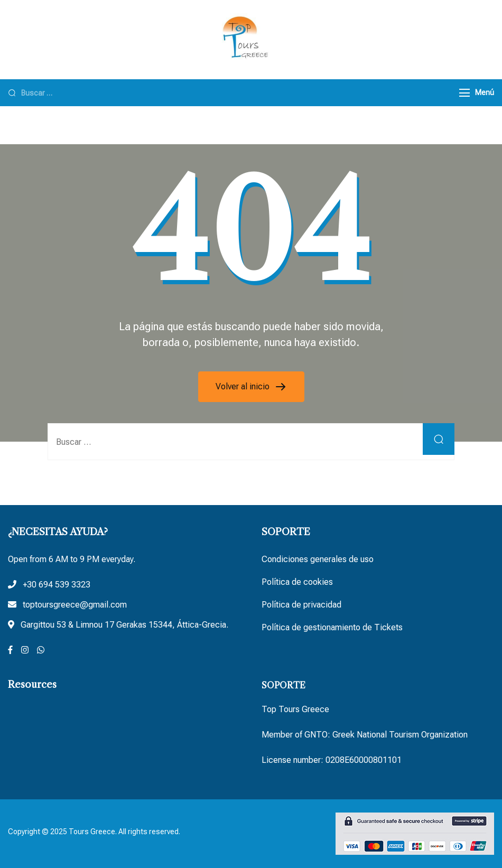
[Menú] (464, 93)
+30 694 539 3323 (57, 585)
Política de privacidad (301, 605)
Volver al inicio (244, 386)
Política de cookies (297, 582)
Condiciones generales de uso (318, 559)
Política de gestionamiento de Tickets (332, 627)
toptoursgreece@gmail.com (75, 605)
